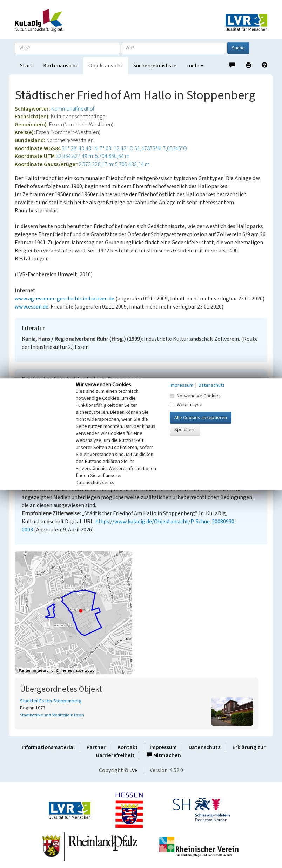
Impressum (163, 747)
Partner (96, 747)
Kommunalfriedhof (73, 109)
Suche (238, 48)
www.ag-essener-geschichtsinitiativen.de (65, 299)
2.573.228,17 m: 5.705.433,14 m (114, 164)
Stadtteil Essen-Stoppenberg (51, 701)
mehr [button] (195, 66)
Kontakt (128, 747)
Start (26, 66)
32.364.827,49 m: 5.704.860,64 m (93, 156)
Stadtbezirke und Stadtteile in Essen (52, 715)
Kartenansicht (61, 66)
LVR (134, 770)
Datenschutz (205, 747)
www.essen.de (32, 307)
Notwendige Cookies (195, 396)
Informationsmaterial (48, 747)
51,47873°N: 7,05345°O (161, 148)
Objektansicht (106, 66)
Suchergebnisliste (155, 66)
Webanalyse (186, 405)
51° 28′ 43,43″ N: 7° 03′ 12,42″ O (98, 148)
